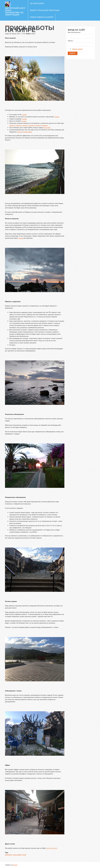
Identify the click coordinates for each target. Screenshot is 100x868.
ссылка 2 (19, 125)
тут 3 (56, 848)
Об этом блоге (37, 3)
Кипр (24, 855)
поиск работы (17, 855)
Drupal (15, 865)
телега (19, 132)
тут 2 (52, 848)
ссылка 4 (32, 125)
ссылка (24, 114)
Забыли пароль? (78, 49)
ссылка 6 (45, 125)
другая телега (27, 132)
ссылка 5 (38, 125)
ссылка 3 (25, 125)
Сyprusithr (47, 128)
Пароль (71, 41)
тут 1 (48, 848)
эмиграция (9, 855)
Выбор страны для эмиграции (45, 10)
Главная (8, 26)
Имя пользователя (74, 32)
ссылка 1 (12, 125)
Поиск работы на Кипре (42, 17)
